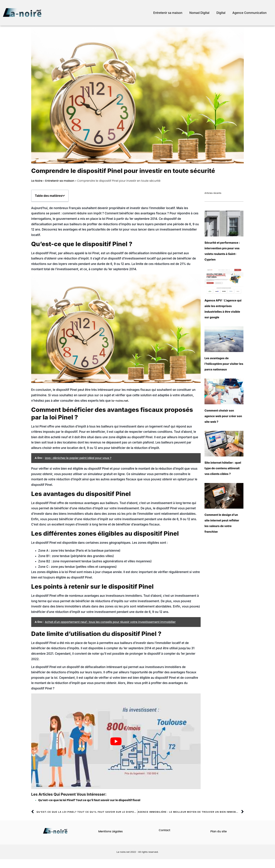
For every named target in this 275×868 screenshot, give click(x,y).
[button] (64, 196)
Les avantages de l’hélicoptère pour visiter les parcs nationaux (224, 364)
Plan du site (218, 831)
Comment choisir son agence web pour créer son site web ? (223, 416)
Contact (164, 830)
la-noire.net (120, 401)
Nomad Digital (199, 13)
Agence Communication (249, 13)
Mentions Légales (110, 831)
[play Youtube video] (116, 741)
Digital (221, 13)
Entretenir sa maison (168, 13)
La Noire (37, 181)
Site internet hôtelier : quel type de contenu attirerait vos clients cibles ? (223, 468)
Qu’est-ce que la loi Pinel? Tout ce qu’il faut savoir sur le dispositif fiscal (89, 800)
